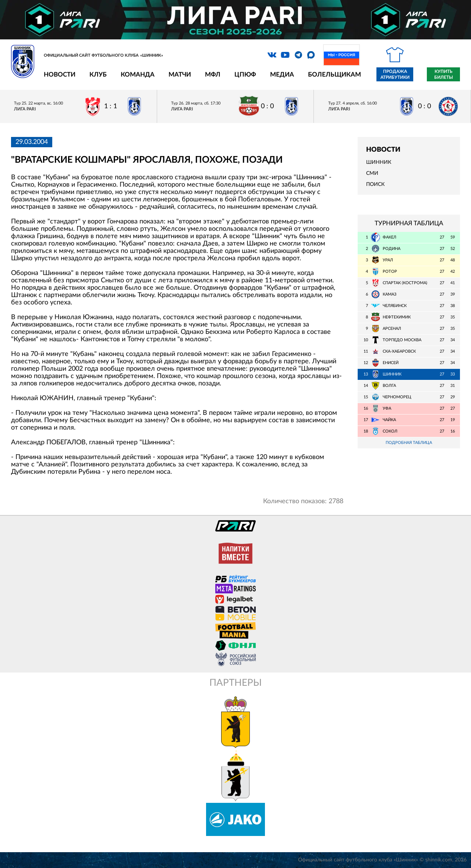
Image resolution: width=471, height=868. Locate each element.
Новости (60, 75)
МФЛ (213, 75)
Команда (138, 75)
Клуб (98, 75)
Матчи (180, 75)
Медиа (282, 75)
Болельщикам (334, 75)
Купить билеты (444, 74)
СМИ (372, 173)
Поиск (375, 184)
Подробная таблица (409, 443)
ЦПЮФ (245, 75)
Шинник (379, 162)
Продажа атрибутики (395, 74)
